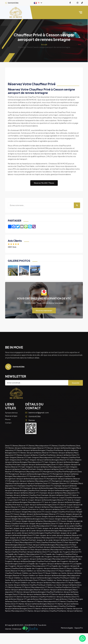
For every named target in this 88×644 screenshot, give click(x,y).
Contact (8, 423)
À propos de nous (11, 413)
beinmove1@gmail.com (37, 413)
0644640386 (33, 416)
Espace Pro (79, 628)
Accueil (44, 44)
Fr (37, 3)
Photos (8, 419)
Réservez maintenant (44, 310)
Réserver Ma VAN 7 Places (44, 183)
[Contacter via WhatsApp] (82, 638)
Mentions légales (67, 628)
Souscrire (76, 383)
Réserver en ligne (11, 416)
